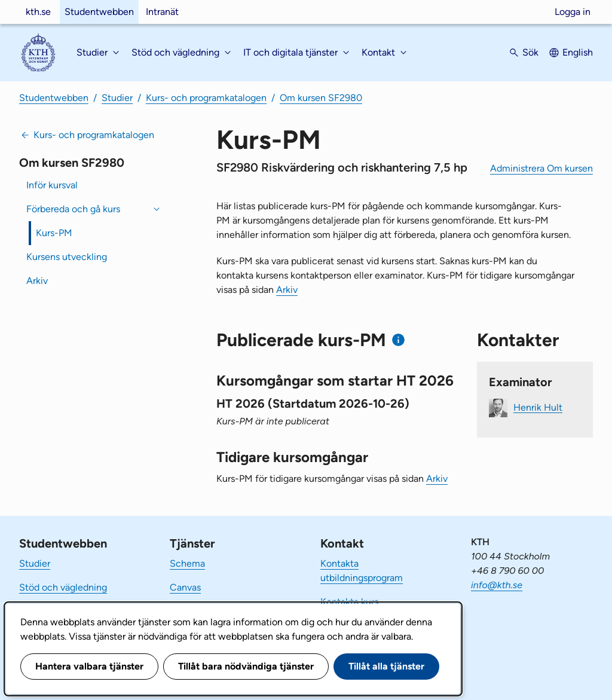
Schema (187, 563)
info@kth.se (497, 585)
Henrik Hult (538, 407)
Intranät (162, 12)
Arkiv (37, 281)
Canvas (185, 587)
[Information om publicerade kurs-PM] (398, 340)
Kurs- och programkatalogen (206, 98)
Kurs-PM (54, 233)
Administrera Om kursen (541, 168)
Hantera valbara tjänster (89, 666)
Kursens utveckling (67, 257)
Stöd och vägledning (63, 587)
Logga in (573, 12)
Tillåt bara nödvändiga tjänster (246, 666)
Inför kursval (52, 185)
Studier (117, 98)
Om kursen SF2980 (321, 98)
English (578, 52)
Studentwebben (99, 12)
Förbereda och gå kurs (73, 209)
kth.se (38, 12)
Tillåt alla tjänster (386, 666)
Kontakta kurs (349, 602)
